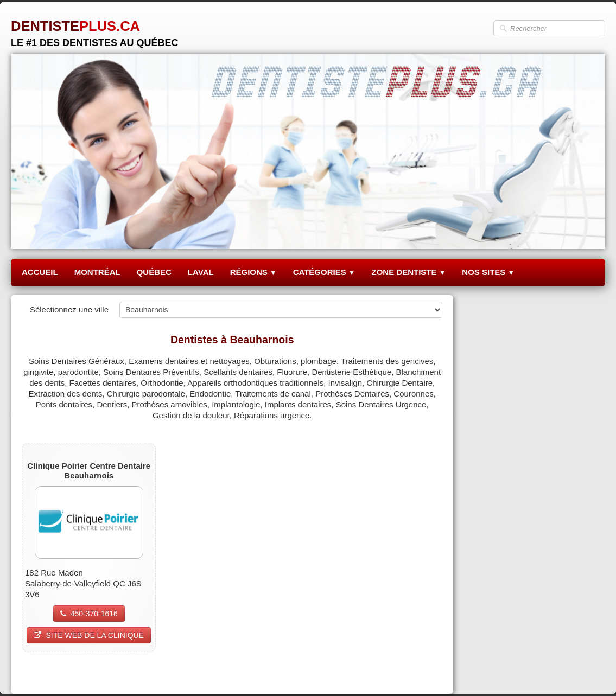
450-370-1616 (89, 614)
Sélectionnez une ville (69, 309)
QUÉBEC (154, 272)
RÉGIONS (253, 272)
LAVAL (201, 272)
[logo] (94, 30)
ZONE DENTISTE (408, 272)
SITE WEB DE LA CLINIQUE (89, 635)
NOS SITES (488, 272)
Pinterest (426, 672)
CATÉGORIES (324, 272)
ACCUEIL (40, 272)
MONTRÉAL (97, 272)
